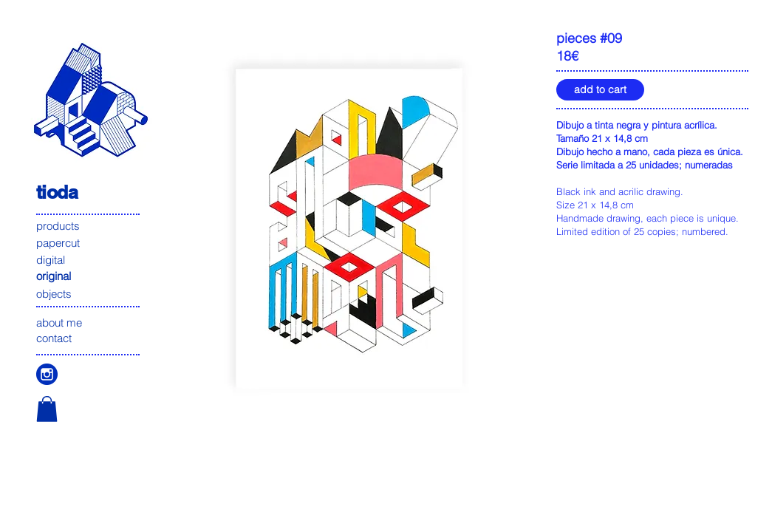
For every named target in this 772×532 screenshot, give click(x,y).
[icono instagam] (47, 374)
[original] (89, 276)
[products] (89, 226)
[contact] (89, 338)
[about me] (89, 323)
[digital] (89, 259)
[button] (47, 409)
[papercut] (89, 243)
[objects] (89, 294)
